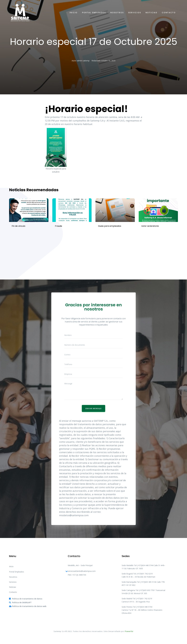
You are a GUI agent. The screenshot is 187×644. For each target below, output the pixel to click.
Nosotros (117, 13)
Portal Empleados (94, 13)
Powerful (129, 631)
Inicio (74, 13)
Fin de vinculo (19, 226)
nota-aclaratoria (150, 226)
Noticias (151, 13)
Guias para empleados (110, 226)
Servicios (135, 13)
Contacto (169, 13)
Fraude (59, 226)
